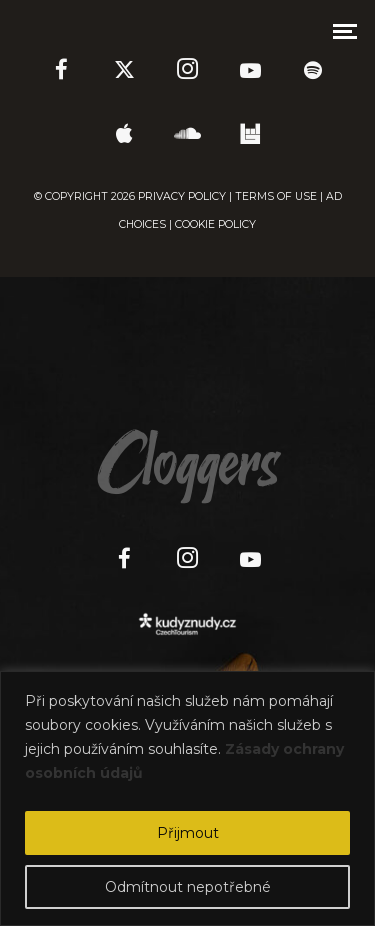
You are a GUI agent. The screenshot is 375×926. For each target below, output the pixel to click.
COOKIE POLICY (215, 224)
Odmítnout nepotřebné (188, 887)
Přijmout (188, 833)
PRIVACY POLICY (182, 196)
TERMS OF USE (276, 196)
